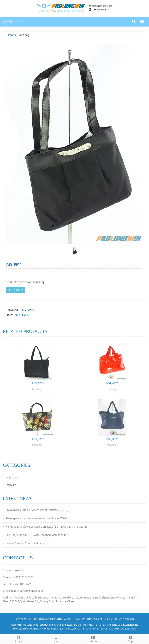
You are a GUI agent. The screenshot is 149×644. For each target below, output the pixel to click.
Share (19, 639)
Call (56, 639)
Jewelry (11, 485)
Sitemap (130, 619)
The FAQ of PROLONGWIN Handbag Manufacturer (36, 535)
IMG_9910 (28, 310)
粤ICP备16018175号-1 (112, 619)
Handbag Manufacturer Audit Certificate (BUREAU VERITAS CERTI (46, 527)
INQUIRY (16, 290)
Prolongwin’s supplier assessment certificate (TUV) (36, 518)
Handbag (12, 477)
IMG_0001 (38, 383)
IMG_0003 (38, 439)
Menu (93, 639)
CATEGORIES (13, 22)
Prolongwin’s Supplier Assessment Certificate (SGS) (37, 510)
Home (11, 35)
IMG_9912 (22, 315)
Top (130, 639)
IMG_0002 (112, 383)
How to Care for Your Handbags (25, 543)
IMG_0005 (112, 439)
